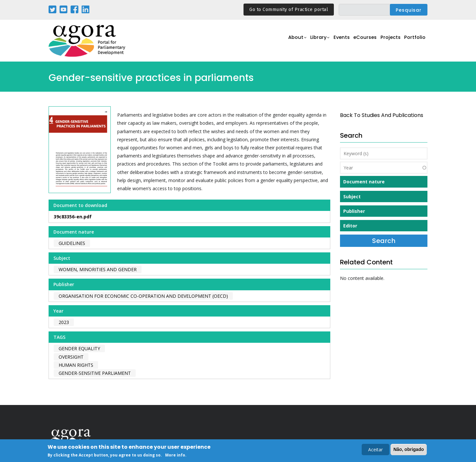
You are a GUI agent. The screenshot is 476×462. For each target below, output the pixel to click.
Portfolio (414, 41)
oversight (71, 357)
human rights (76, 365)
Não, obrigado (409, 450)
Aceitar (375, 450)
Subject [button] (352, 196)
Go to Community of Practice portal (289, 10)
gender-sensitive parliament (95, 373)
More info (175, 456)
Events (333, 41)
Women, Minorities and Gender (98, 269)
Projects (387, 41)
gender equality (79, 348)
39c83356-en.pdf (73, 217)
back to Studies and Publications (382, 115)
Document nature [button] (364, 182)
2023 (64, 322)
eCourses (359, 41)
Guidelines (72, 243)
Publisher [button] (354, 211)
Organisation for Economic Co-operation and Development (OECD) (143, 296)
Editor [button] (350, 226)
